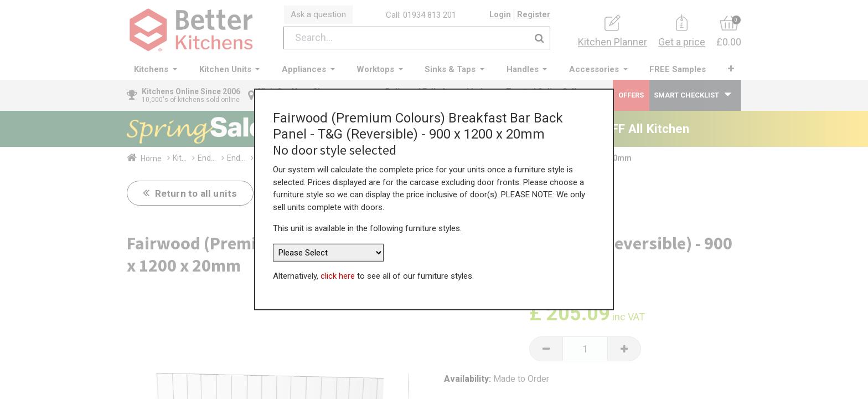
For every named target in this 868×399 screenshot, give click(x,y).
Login (500, 16)
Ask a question (320, 16)
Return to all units (197, 196)
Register (534, 16)
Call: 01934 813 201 (423, 16)
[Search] (539, 41)
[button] (730, 72)
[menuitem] (677, 72)
